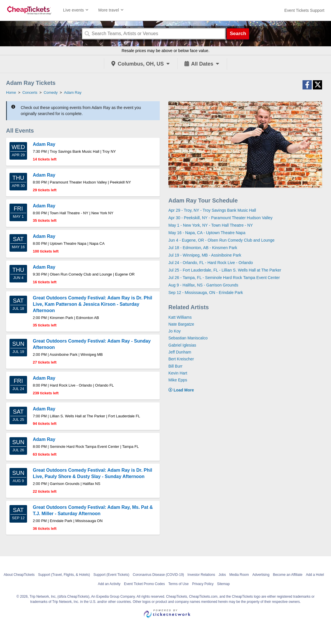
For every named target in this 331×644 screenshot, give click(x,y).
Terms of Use (179, 584)
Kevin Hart (178, 373)
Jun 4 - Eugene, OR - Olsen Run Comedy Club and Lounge (221, 240)
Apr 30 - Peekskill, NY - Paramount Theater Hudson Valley (220, 218)
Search (238, 34)
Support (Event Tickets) (112, 575)
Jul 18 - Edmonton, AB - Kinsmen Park (203, 248)
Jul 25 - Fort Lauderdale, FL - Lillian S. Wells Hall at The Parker (225, 270)
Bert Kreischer (181, 359)
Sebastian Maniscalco (188, 338)
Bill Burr (175, 366)
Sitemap (223, 584)
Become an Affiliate (288, 575)
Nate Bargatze (181, 324)
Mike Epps (178, 380)
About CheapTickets (19, 575)
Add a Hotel (315, 575)
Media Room (239, 575)
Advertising (261, 575)
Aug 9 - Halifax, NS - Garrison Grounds (203, 285)
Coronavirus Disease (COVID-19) (158, 575)
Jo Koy (175, 331)
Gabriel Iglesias (182, 345)
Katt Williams (180, 317)
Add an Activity (109, 584)
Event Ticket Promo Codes (144, 584)
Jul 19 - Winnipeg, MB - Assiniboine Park (205, 255)
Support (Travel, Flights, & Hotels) (64, 575)
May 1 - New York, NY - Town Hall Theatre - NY (211, 225)
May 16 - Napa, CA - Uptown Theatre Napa (207, 233)
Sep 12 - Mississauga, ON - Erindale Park (206, 293)
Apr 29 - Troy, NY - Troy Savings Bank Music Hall (212, 210)
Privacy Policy (203, 584)
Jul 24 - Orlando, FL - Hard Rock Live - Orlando (211, 263)
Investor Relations (201, 575)
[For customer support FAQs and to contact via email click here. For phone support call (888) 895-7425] (304, 10)
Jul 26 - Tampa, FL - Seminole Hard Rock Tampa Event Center (224, 278)
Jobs (222, 575)
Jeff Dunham (180, 352)
